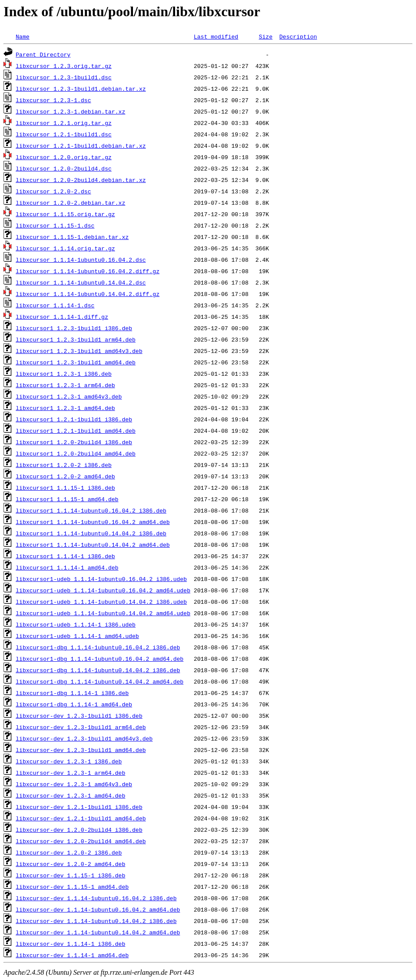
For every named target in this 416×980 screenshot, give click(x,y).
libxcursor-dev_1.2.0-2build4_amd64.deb (81, 841)
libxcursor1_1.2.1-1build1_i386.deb (74, 419)
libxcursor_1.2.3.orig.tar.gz (64, 66)
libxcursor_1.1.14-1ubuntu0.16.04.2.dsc (81, 260)
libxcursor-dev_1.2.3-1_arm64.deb (71, 773)
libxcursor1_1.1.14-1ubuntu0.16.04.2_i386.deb (91, 510)
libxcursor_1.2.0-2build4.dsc (64, 168)
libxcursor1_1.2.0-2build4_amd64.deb (76, 453)
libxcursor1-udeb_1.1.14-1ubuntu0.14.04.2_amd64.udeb (103, 613)
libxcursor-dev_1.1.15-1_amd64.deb (72, 887)
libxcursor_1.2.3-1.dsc (54, 100)
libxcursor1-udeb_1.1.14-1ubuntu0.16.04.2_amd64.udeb (103, 590)
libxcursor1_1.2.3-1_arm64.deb (65, 385)
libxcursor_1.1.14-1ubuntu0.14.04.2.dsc (81, 282)
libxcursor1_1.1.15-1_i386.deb (65, 488)
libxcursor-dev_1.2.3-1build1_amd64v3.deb (84, 738)
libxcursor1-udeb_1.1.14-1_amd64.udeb (77, 636)
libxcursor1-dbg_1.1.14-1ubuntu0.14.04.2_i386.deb (98, 670)
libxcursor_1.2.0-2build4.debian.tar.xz (81, 180)
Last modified (216, 36)
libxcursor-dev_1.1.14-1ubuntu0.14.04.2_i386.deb (96, 921)
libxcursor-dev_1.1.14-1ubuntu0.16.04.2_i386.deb (96, 898)
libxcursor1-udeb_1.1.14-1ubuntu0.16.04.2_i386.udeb (101, 579)
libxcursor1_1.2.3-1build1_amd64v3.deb (79, 351)
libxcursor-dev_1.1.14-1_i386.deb (71, 944)
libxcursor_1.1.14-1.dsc (55, 305)
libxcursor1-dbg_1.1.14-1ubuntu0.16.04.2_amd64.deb (100, 659)
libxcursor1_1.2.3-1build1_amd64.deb (76, 362)
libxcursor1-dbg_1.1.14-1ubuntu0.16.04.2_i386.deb (98, 647)
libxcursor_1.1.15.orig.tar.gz (65, 214)
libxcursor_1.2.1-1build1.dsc (64, 134)
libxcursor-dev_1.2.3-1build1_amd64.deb (81, 750)
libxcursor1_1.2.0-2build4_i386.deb (74, 442)
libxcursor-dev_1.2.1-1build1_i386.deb (79, 807)
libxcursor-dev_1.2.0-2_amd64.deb (71, 864)
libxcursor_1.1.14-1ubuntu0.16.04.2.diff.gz (88, 271)
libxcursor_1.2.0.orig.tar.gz (64, 157)
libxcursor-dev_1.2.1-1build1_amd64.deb (81, 818)
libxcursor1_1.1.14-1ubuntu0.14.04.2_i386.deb (91, 533)
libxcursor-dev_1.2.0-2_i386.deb (69, 852)
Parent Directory (43, 54)
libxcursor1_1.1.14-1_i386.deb (65, 556)
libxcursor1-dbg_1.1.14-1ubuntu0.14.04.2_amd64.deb (100, 681)
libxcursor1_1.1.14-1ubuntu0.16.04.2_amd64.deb (93, 522)
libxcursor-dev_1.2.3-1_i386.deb (69, 761)
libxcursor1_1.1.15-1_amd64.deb (67, 499)
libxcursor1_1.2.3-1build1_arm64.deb (76, 339)
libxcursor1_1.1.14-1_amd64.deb (67, 567)
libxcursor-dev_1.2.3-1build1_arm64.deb (81, 727)
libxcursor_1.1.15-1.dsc (55, 225)
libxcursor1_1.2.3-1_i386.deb (64, 374)
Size (266, 36)
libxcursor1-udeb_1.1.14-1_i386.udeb (76, 624)
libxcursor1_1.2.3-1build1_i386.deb (74, 328)
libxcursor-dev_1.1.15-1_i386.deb (71, 875)
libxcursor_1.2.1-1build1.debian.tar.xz (81, 146)
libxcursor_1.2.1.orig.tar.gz (64, 123)
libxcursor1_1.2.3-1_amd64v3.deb (69, 396)
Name (23, 36)
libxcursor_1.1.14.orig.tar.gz (65, 248)
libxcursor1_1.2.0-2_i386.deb (64, 465)
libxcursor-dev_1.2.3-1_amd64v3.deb (74, 784)
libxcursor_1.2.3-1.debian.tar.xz (71, 111)
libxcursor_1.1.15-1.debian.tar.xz (72, 237)
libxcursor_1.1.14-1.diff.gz (62, 317)
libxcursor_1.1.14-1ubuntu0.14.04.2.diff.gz (88, 294)
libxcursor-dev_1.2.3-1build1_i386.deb (79, 716)
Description (298, 36)
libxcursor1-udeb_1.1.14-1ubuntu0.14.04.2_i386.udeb (101, 602)
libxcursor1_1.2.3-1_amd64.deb (65, 408)
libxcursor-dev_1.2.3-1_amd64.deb (71, 795)
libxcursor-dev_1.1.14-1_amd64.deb (72, 955)
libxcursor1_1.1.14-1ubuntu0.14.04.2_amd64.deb (93, 545)
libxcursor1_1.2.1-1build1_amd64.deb (76, 431)
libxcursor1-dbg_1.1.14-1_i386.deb (72, 693)
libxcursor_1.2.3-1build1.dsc (64, 77)
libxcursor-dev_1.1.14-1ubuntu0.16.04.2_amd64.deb (98, 909)
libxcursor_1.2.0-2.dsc (54, 191)
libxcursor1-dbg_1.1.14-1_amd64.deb (74, 704)
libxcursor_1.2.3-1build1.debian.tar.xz (81, 89)
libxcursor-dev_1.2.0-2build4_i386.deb (79, 830)
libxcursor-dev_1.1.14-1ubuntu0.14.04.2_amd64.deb (98, 932)
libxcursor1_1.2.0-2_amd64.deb (65, 476)
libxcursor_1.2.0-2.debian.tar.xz (71, 203)
